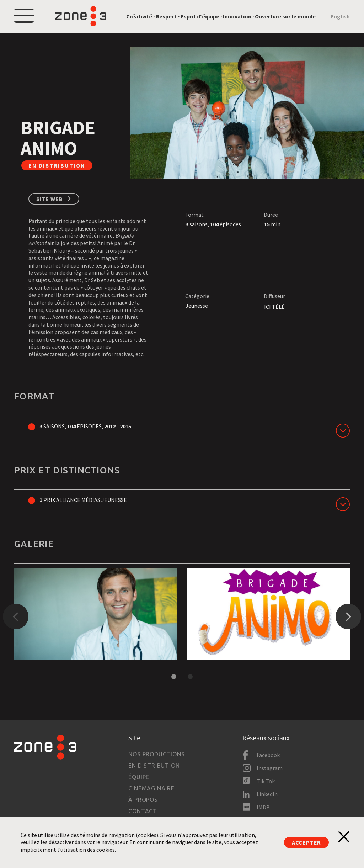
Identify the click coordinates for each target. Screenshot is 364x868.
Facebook (268, 755)
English (340, 16)
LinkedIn (267, 794)
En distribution (154, 766)
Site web (49, 199)
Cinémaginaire (151, 788)
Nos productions (156, 754)
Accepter (306, 842)
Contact (143, 811)
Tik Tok (266, 781)
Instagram (270, 768)
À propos (143, 800)
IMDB (263, 807)
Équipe (139, 777)
